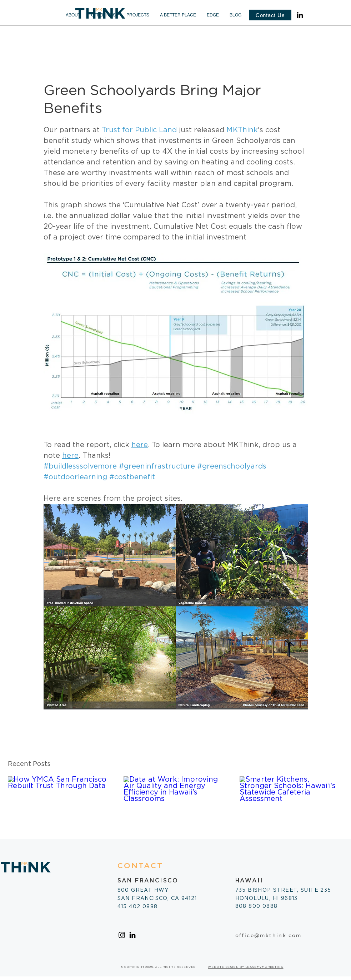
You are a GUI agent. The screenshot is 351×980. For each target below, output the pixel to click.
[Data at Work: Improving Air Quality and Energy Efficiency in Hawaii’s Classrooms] (175, 806)
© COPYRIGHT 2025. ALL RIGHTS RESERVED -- (160, 967)
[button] (73, 15)
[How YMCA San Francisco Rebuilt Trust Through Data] (60, 805)
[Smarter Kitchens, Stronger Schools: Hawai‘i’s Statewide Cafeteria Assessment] (292, 805)
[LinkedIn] (300, 15)
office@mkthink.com (269, 935)
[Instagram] (122, 935)
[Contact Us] (270, 15)
